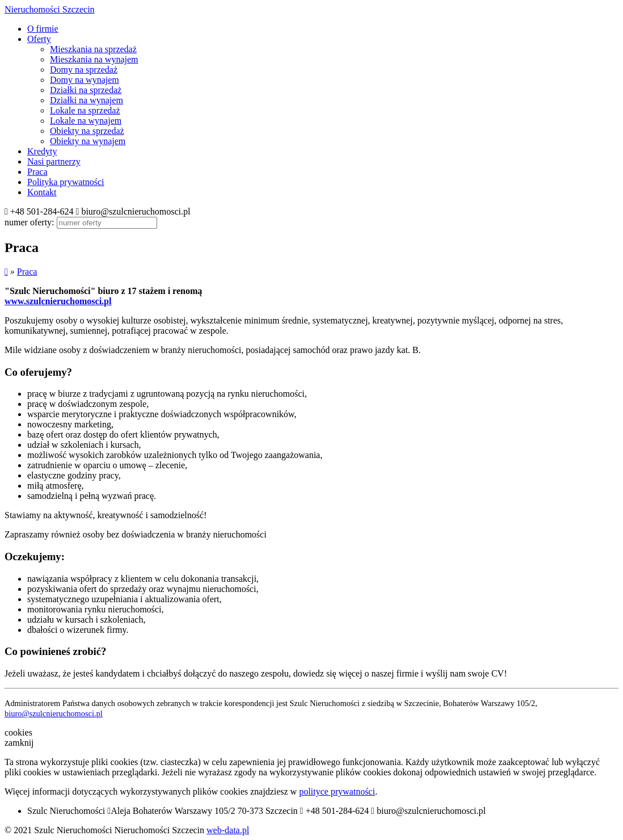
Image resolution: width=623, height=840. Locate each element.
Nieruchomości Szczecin (50, 9)
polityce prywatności (337, 791)
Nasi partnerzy (54, 161)
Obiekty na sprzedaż (87, 131)
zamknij (19, 743)
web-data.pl (228, 830)
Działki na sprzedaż (86, 90)
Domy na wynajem (85, 80)
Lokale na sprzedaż (85, 110)
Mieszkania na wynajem (94, 59)
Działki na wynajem (87, 100)
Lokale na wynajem (86, 121)
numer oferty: (30, 222)
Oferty (39, 39)
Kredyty (42, 151)
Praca (37, 172)
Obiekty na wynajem (88, 141)
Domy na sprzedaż (84, 70)
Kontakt (42, 192)
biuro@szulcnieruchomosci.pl (54, 713)
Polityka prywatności (66, 182)
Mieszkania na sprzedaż (93, 49)
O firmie (43, 29)
